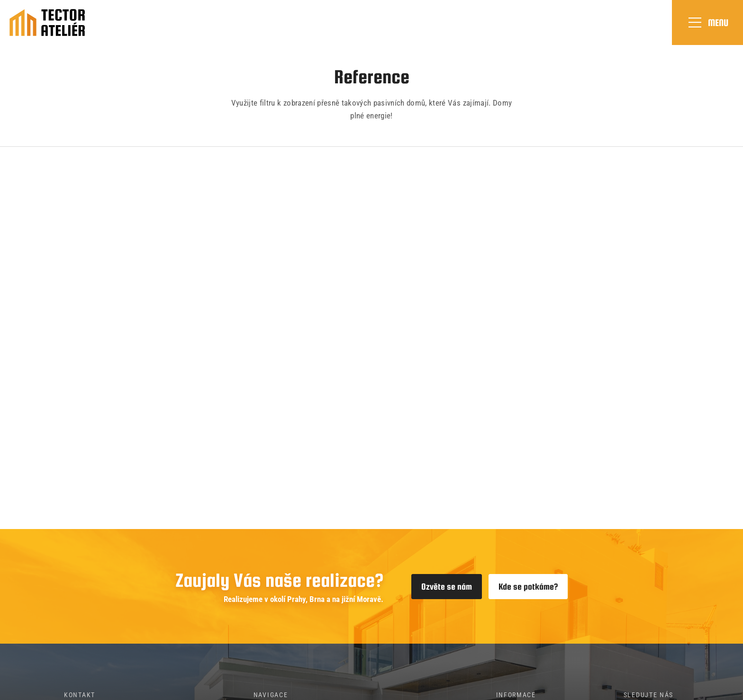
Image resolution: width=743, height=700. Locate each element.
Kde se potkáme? (528, 586)
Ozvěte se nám (447, 586)
